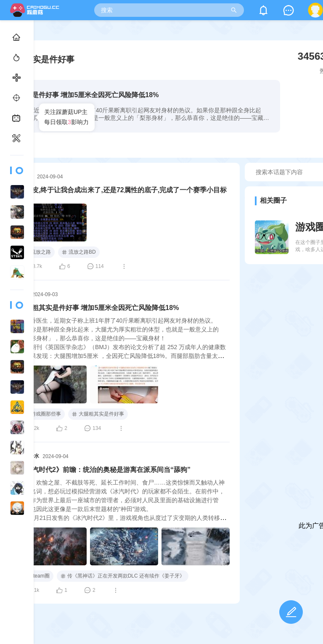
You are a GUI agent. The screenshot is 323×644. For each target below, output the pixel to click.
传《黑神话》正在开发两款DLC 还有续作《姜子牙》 (123, 576)
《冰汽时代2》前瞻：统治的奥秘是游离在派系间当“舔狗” (105, 470)
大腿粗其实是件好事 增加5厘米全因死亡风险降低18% (99, 308)
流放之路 (37, 252)
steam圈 (36, 576)
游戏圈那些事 (42, 414)
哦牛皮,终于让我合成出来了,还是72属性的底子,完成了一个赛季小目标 (123, 190)
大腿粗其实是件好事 (98, 414)
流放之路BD (79, 252)
